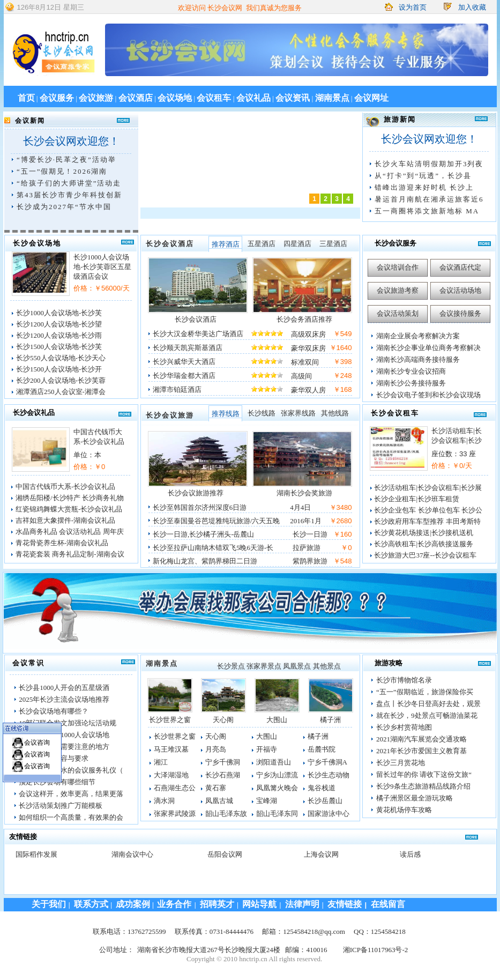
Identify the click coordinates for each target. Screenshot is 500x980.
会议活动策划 (398, 313)
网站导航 (259, 904)
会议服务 (57, 98)
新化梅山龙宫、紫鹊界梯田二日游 (205, 561)
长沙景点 (231, 666)
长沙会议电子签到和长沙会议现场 (428, 395)
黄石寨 (216, 788)
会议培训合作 (398, 267)
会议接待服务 (460, 313)
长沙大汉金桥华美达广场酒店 (198, 334)
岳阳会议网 (225, 854)
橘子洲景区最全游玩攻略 (415, 798)
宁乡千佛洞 (223, 762)
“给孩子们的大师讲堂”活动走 (69, 183)
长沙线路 (262, 413)
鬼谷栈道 (322, 788)
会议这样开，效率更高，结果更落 (71, 794)
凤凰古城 (219, 801)
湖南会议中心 (132, 854)
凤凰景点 (297, 666)
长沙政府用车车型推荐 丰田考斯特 (427, 521)
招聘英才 (217, 904)
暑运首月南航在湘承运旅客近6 (429, 199)
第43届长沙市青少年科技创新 (69, 195)
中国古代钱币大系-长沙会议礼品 (65, 487)
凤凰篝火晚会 (277, 788)
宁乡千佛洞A (327, 762)
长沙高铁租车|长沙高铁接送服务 (424, 544)
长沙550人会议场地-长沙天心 (61, 358)
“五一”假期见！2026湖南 (62, 171)
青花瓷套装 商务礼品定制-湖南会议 (70, 554)
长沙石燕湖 (223, 775)
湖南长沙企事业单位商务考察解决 (428, 348)
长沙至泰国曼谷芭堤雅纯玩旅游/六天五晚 (217, 521)
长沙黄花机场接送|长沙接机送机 (424, 533)
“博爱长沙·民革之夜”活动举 (66, 159)
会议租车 (214, 98)
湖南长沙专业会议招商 (411, 371)
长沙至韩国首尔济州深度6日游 (200, 507)
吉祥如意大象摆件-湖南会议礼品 (65, 520)
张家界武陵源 (175, 814)
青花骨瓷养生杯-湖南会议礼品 (62, 543)
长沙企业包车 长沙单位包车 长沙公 (428, 510)
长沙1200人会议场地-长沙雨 (59, 335)
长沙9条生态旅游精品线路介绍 (423, 786)
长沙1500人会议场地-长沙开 (59, 369)
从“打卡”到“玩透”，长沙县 (423, 176)
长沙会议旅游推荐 (196, 493)
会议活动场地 (460, 290)
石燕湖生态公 (175, 788)
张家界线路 (298, 413)
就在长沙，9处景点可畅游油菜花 (427, 715)
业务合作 (173, 904)
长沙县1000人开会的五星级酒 (64, 688)
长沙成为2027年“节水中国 (64, 207)
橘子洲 (330, 720)
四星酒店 (297, 244)
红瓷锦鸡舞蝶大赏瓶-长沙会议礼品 (69, 509)
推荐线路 (226, 414)
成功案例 (133, 904)
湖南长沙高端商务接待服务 (418, 359)
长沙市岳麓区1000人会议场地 (64, 735)
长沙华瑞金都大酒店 (184, 376)
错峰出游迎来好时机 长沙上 (424, 187)
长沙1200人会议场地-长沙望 (59, 324)
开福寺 (267, 749)
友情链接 (345, 904)
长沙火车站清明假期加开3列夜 (429, 164)
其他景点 (327, 666)
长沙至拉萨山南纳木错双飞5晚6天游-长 (213, 548)
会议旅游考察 (398, 290)
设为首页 (413, 7)
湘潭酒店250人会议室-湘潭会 (61, 392)
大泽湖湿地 (171, 775)
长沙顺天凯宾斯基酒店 (188, 348)
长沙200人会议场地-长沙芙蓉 (61, 380)
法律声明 (302, 904)
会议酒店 (136, 98)
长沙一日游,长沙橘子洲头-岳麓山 (204, 534)
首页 (26, 98)
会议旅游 (96, 98)
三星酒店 (333, 244)
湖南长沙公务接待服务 (411, 383)
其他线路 (335, 413)
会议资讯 (293, 98)
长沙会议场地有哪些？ (54, 711)
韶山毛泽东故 (226, 814)
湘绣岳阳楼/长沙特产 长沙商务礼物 (70, 498)
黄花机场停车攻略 (404, 810)
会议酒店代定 (460, 267)
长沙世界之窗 (170, 720)
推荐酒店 (226, 244)
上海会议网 (321, 854)
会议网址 (371, 98)
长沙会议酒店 (170, 244)
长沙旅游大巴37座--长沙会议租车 (425, 555)
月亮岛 (216, 749)
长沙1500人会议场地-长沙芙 (59, 347)
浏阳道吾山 (274, 762)
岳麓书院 (322, 749)
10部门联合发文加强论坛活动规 (68, 723)
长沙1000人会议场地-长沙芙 (59, 313)
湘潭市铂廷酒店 (177, 389)
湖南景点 (332, 98)
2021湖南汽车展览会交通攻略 (421, 739)
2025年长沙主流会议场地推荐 (64, 699)
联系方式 (92, 904)
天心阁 (223, 720)
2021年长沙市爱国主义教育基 (421, 751)
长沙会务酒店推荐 (304, 319)
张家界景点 (264, 666)
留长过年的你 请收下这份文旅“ (424, 774)
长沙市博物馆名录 (404, 680)
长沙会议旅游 (170, 415)
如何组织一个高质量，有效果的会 (71, 817)
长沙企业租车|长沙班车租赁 (417, 499)
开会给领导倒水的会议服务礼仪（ (71, 770)
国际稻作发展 (36, 854)
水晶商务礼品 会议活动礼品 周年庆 (70, 532)
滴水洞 (164, 801)
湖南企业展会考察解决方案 (418, 336)
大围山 (277, 720)
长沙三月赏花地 (401, 763)
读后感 (410, 854)
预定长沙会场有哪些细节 (57, 782)
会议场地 (175, 98)
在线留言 (388, 904)
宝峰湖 (267, 801)
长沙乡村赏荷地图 (404, 727)
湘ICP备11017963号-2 (376, 950)
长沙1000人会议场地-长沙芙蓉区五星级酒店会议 (102, 267)
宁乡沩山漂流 (277, 775)
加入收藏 (472, 7)
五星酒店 (262, 244)
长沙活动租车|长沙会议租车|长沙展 (428, 488)
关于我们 (49, 904)
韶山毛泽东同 (277, 814)
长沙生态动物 (329, 775)
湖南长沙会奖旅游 (304, 493)
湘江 (161, 762)
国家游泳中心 (329, 814)
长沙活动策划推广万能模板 (61, 805)
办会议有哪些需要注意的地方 (64, 747)
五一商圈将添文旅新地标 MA (427, 211)
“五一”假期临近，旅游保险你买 (425, 692)
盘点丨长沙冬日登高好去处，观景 (428, 704)
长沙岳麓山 (325, 801)
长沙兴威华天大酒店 (184, 362)
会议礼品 (253, 98)
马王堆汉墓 (171, 749)
